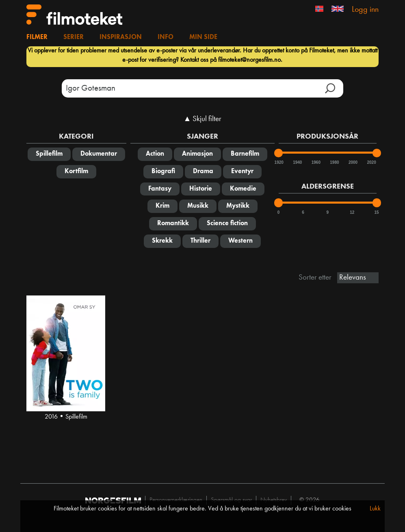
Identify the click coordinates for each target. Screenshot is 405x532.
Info (166, 37)
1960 (316, 162)
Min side (203, 37)
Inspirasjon (121, 37)
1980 (334, 162)
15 (377, 212)
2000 (353, 162)
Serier (74, 37)
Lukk (375, 509)
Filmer (37, 37)
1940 (297, 162)
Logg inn (365, 10)
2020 (371, 162)
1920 (279, 162)
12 (352, 212)
